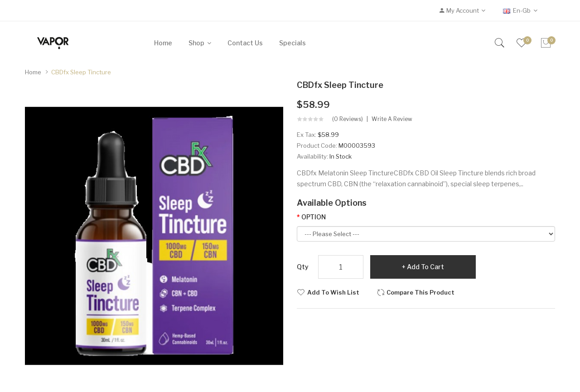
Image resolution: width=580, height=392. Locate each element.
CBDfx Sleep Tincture (81, 72)
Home (33, 72)
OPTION (314, 217)
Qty (303, 267)
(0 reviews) (348, 119)
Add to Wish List (333, 292)
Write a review (392, 119)
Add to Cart (425, 267)
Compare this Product (420, 292)
